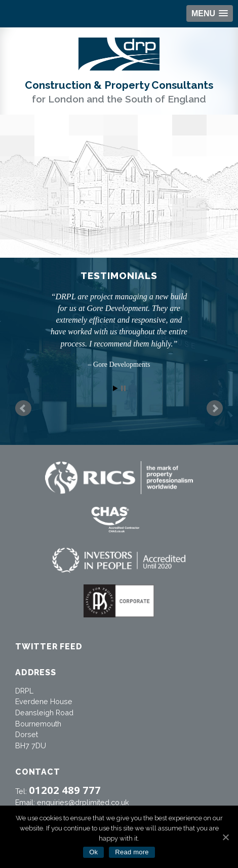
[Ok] (225, 837)
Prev (23, 408)
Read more (132, 852)
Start (115, 388)
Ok (93, 852)
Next (215, 408)
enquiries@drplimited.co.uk (83, 802)
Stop (123, 388)
